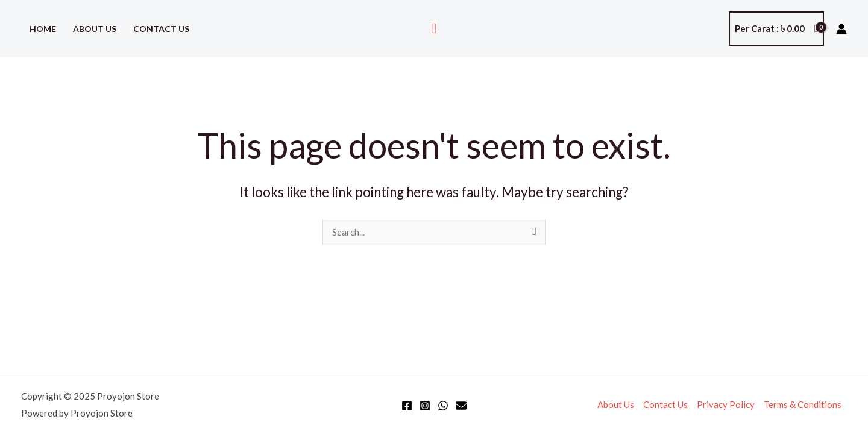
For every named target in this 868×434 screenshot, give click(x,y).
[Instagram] (425, 406)
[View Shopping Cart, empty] (776, 29)
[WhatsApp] (443, 406)
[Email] (461, 406)
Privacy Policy (726, 404)
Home (43, 29)
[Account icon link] (841, 29)
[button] (434, 29)
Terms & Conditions (803, 404)
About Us (95, 29)
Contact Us (161, 29)
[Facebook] (407, 406)
